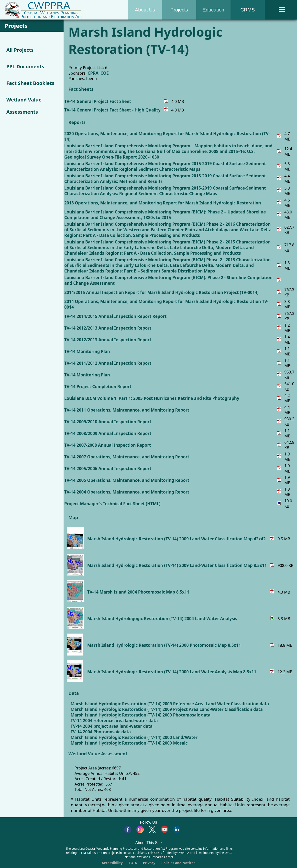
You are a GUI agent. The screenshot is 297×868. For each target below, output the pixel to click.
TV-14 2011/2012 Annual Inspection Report (108, 363)
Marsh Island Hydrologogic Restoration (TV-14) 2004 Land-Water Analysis (162, 619)
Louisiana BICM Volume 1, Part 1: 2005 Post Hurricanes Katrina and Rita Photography (152, 398)
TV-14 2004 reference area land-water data (114, 721)
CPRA (93, 73)
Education (214, 10)
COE (105, 73)
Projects (179, 10)
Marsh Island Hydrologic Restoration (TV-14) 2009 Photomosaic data (141, 715)
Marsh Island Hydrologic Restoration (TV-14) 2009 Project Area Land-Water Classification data (167, 709)
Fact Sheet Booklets (30, 83)
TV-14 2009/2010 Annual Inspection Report (108, 422)
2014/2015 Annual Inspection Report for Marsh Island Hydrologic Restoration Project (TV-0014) (161, 292)
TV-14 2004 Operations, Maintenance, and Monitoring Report (127, 492)
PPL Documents (25, 66)
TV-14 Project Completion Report (98, 387)
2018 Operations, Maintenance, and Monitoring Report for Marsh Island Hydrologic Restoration (163, 203)
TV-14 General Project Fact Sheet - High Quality (112, 110)
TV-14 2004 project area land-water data (112, 726)
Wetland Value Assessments (24, 106)
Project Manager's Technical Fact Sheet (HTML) (112, 504)
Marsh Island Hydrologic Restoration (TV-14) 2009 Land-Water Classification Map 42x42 (176, 539)
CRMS (248, 10)
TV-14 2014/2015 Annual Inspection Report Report (115, 316)
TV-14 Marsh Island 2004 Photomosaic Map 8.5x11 (138, 592)
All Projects (20, 50)
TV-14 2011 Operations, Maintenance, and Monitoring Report (127, 410)
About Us (145, 10)
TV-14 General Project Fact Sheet (98, 101)
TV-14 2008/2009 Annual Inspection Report (108, 433)
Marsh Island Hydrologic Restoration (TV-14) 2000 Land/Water (134, 737)
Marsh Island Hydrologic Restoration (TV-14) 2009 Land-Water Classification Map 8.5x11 (177, 565)
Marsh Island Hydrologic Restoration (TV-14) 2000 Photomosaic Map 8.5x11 (164, 645)
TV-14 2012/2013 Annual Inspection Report (108, 328)
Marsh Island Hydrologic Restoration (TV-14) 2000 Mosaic (129, 743)
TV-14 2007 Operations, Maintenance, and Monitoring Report (127, 457)
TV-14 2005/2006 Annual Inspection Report (108, 469)
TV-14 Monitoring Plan (87, 351)
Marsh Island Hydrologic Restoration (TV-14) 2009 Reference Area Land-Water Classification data (170, 704)
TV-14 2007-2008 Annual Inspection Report (108, 445)
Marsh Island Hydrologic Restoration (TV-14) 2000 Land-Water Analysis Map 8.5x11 (172, 672)
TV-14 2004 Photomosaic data (101, 732)
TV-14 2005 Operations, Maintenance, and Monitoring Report (127, 480)
